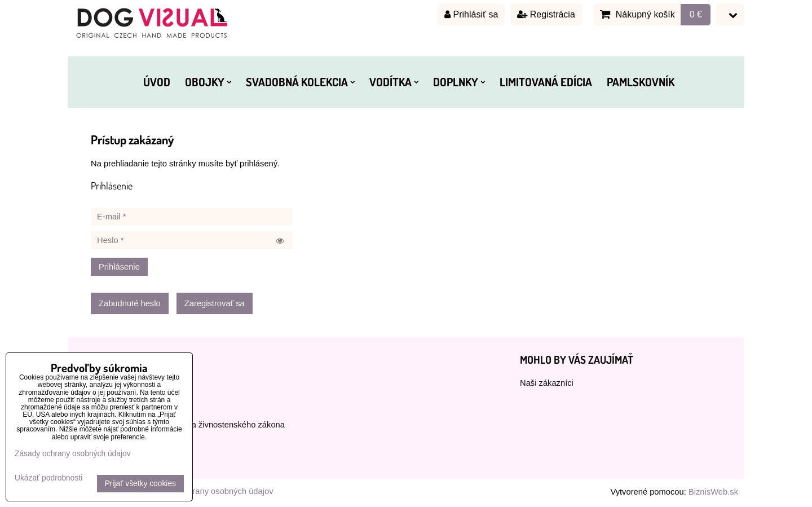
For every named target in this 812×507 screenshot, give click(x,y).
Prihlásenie (119, 267)
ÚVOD (157, 82)
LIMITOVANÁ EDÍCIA (546, 82)
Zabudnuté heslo (130, 303)
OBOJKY (208, 82)
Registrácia (546, 14)
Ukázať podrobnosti (48, 478)
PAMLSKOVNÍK (641, 82)
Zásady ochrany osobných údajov (211, 491)
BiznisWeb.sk (713, 492)
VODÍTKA (394, 82)
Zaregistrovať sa (215, 303)
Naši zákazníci (547, 383)
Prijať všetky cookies (140, 484)
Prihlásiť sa (471, 14)
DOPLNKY (459, 82)
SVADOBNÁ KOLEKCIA (300, 82)
